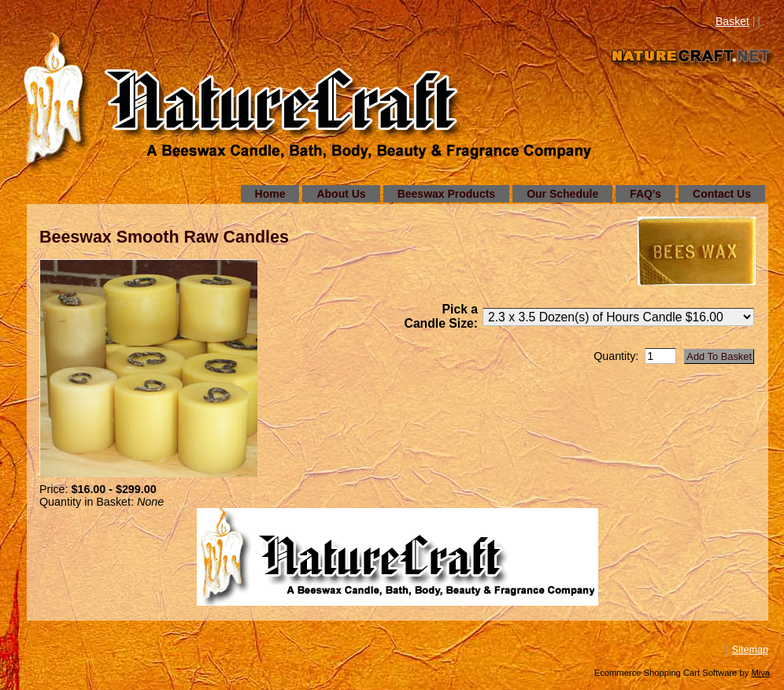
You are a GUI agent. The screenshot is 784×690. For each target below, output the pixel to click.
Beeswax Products (447, 194)
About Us (341, 194)
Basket (732, 21)
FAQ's (645, 194)
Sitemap (750, 650)
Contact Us (722, 194)
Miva (760, 673)
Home (270, 194)
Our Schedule (562, 194)
